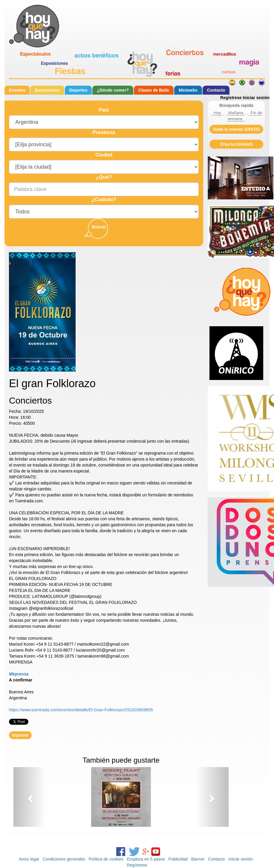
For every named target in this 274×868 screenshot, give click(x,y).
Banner (198, 859)
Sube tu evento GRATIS (236, 129)
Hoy (217, 113)
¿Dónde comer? (113, 90)
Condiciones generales (64, 859)
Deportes (78, 90)
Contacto (216, 90)
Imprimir (20, 735)
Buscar (99, 227)
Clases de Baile (154, 90)
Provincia (104, 132)
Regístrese (231, 98)
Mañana (236, 113)
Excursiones (47, 90)
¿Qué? (104, 177)
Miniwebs (188, 90)
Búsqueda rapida (236, 105)
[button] (30, 797)
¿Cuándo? (104, 200)
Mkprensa (19, 674)
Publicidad (178, 859)
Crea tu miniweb (236, 144)
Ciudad (104, 155)
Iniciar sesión (256, 98)
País (104, 110)
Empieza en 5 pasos (146, 859)
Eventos (17, 90)
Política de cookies (106, 859)
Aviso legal (29, 859)
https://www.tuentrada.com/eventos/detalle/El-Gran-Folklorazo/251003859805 (81, 710)
